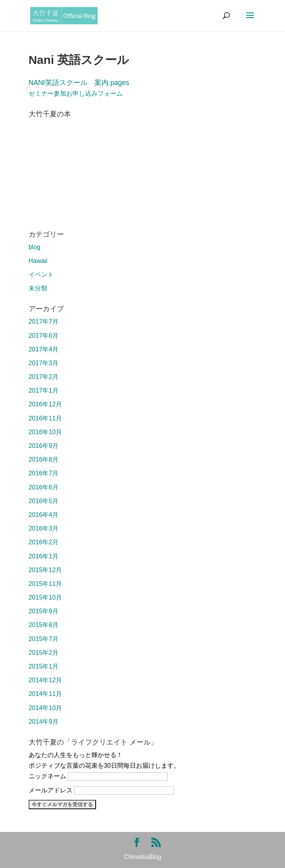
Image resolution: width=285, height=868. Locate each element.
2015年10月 (45, 597)
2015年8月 (44, 625)
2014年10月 (45, 708)
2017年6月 (44, 336)
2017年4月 (44, 349)
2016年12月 (45, 404)
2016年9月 (44, 446)
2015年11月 (45, 584)
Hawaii (38, 261)
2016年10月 (45, 432)
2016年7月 (44, 473)
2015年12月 (45, 570)
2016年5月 (44, 501)
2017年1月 (44, 391)
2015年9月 (44, 611)
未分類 (38, 288)
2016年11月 (45, 418)
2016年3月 (44, 528)
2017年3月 (44, 363)
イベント (41, 275)
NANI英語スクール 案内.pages (79, 83)
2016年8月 (44, 459)
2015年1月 (44, 666)
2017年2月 (44, 377)
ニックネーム (47, 776)
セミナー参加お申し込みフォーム (76, 93)
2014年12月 (45, 680)
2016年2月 (44, 542)
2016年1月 (44, 556)
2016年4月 (44, 515)
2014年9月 (44, 722)
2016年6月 (44, 487)
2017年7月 (44, 322)
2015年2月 (44, 653)
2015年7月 (44, 639)
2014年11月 (45, 694)
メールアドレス (51, 790)
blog (34, 247)
